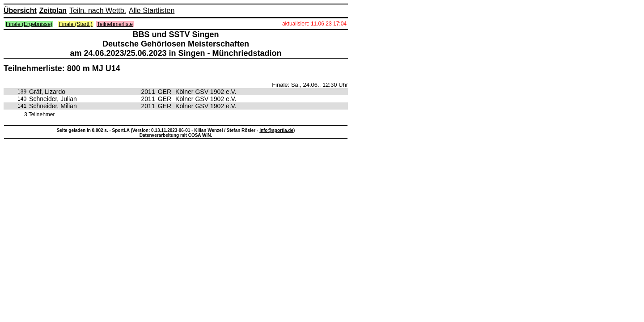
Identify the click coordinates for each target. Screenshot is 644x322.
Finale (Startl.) (76, 24)
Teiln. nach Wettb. (98, 11)
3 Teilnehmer (39, 114)
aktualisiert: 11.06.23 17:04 (314, 24)
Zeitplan (53, 11)
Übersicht (20, 11)
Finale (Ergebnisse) (29, 24)
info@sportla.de (276, 130)
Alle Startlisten (152, 11)
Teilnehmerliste (115, 24)
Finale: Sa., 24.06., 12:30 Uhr (310, 85)
